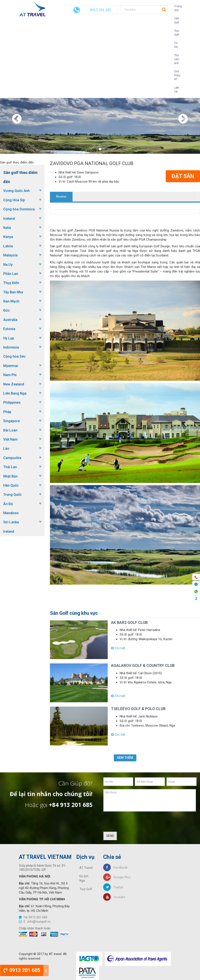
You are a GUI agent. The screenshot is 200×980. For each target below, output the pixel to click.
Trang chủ (176, 8)
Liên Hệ (176, 90)
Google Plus (117, 877)
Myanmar (11, 366)
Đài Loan (10, 430)
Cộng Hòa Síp (14, 200)
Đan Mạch (11, 301)
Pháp (7, 412)
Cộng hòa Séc (14, 356)
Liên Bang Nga (15, 393)
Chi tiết (118, 648)
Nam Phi (10, 375)
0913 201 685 (22, 970)
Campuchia (12, 458)
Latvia (8, 246)
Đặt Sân (183, 176)
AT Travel (86, 868)
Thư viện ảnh (176, 59)
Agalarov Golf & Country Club (143, 665)
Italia (7, 228)
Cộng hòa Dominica (19, 209)
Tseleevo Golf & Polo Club (138, 709)
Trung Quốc (12, 495)
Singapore (12, 421)
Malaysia (10, 255)
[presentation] (136, 823)
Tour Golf (176, 33)
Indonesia (11, 347)
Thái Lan (10, 467)
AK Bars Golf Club (129, 622)
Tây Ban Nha (13, 292)
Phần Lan (11, 274)
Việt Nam (10, 439)
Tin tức (176, 45)
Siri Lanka (11, 522)
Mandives (11, 513)
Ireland (9, 531)
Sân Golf (176, 20)
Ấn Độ (8, 504)
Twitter (113, 887)
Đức (7, 310)
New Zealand (14, 384)
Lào (6, 449)
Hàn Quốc (11, 485)
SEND (110, 836)
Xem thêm (125, 758)
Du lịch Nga (84, 878)
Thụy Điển (11, 283)
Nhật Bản (10, 476)
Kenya (8, 237)
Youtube (114, 897)
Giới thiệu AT (176, 75)
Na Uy (8, 265)
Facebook (115, 868)
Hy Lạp (9, 338)
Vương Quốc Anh (17, 191)
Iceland (9, 219)
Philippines (12, 402)
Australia (10, 320)
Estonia (9, 329)
